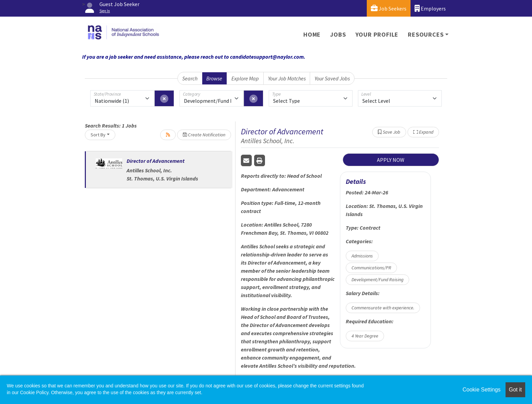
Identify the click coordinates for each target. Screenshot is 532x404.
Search (190, 78)
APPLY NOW (391, 160)
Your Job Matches (287, 78)
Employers (430, 8)
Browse (214, 78)
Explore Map (245, 78)
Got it (515, 390)
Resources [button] (426, 34)
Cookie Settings (481, 390)
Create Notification (204, 135)
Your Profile (377, 34)
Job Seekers (389, 8)
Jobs (338, 34)
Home (312, 34)
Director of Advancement (156, 161)
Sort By (98, 135)
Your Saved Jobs (332, 78)
